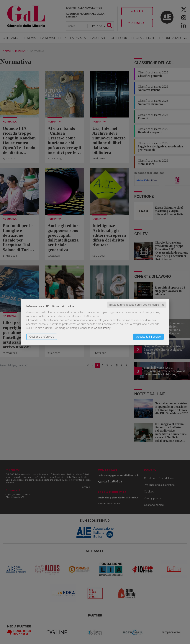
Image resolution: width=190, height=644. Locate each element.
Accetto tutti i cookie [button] (148, 337)
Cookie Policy (102, 328)
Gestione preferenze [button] (42, 337)
